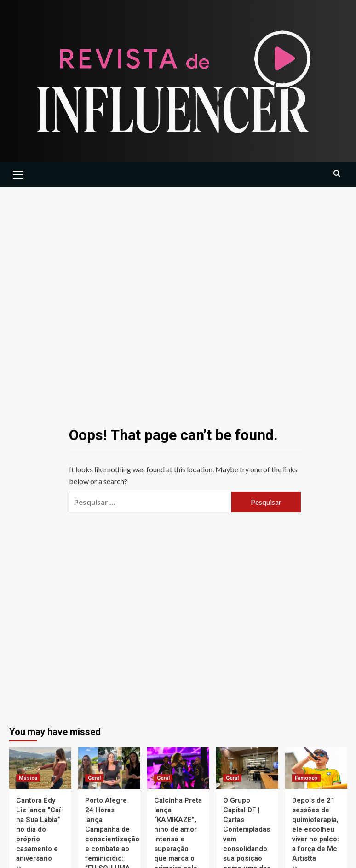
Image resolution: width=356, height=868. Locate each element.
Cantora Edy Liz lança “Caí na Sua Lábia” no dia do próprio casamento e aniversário (38, 829)
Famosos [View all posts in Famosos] (306, 778)
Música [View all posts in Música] (28, 778)
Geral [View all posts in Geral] (94, 778)
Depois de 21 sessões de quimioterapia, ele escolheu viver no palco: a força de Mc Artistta (316, 829)
